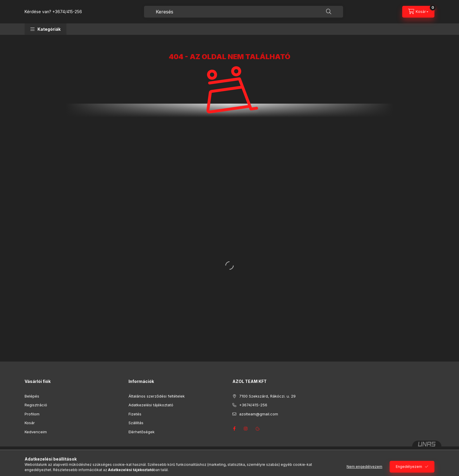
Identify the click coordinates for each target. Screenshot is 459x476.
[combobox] (244, 12)
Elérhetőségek (142, 432)
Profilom (32, 414)
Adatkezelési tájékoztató (151, 405)
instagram (246, 429)
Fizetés (135, 414)
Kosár (30, 423)
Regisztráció (36, 405)
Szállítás (136, 423)
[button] (46, 29)
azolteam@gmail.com (259, 414)
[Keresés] (329, 12)
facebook (234, 429)
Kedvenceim (36, 432)
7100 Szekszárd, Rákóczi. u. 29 (267, 396)
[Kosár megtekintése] (418, 12)
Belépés (32, 396)
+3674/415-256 (67, 12)
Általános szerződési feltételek (157, 396)
